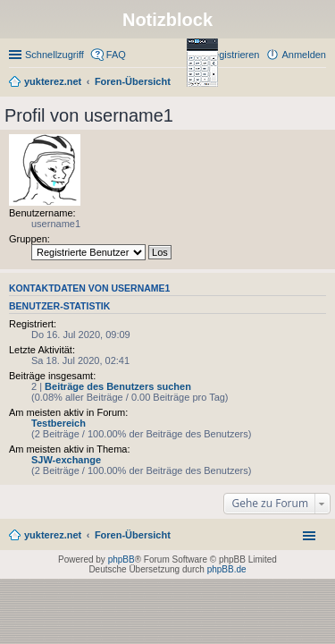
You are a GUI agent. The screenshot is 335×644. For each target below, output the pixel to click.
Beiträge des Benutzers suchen (118, 386)
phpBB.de (227, 569)
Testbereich (59, 423)
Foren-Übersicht (133, 535)
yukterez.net (53, 535)
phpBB (121, 559)
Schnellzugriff (54, 55)
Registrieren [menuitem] (233, 55)
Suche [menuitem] (321, 83)
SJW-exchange (66, 460)
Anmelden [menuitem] (304, 55)
